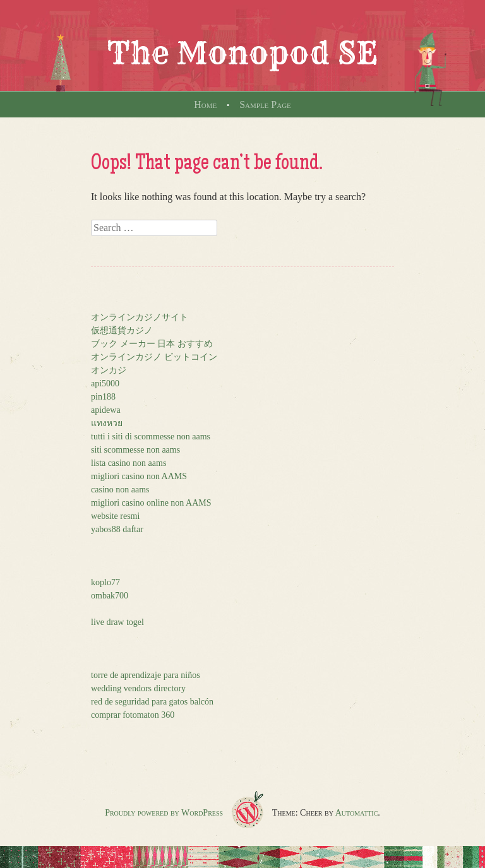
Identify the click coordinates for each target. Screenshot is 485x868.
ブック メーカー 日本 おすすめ (152, 344)
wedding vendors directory (138, 688)
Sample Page (265, 104)
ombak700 (110, 596)
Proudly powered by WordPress (164, 813)
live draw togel (117, 622)
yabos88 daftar (117, 529)
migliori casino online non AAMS (151, 503)
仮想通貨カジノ (122, 330)
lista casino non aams (129, 463)
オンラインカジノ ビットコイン (154, 357)
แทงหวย (107, 423)
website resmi (115, 516)
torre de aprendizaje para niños (146, 675)
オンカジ (109, 370)
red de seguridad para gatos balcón (152, 702)
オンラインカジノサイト (140, 317)
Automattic (357, 813)
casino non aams (120, 490)
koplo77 (105, 582)
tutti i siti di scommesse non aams (151, 437)
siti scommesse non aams (135, 450)
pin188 (103, 397)
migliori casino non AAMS (139, 476)
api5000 (105, 383)
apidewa (106, 410)
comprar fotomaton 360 (133, 715)
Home (205, 104)
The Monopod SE (242, 53)
